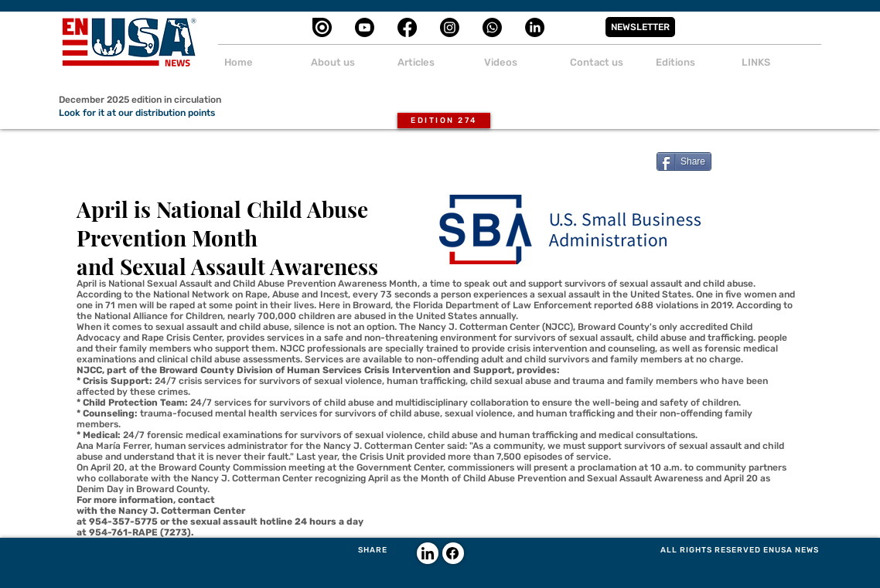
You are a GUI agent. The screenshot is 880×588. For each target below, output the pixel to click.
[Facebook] (407, 27)
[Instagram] (450, 27)
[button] (640, 27)
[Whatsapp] (492, 27)
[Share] (684, 161)
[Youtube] (365, 27)
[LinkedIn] (535, 27)
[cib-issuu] (322, 27)
